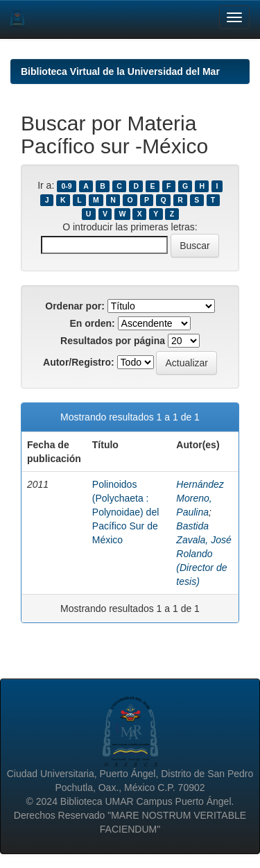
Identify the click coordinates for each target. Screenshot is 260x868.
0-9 (66, 186)
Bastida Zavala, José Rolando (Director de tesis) (203, 554)
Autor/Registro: (79, 362)
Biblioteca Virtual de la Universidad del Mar (120, 71)
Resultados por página (113, 341)
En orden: (92, 323)
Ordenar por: (75, 306)
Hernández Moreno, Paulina (200, 498)
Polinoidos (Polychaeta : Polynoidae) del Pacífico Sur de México (126, 512)
